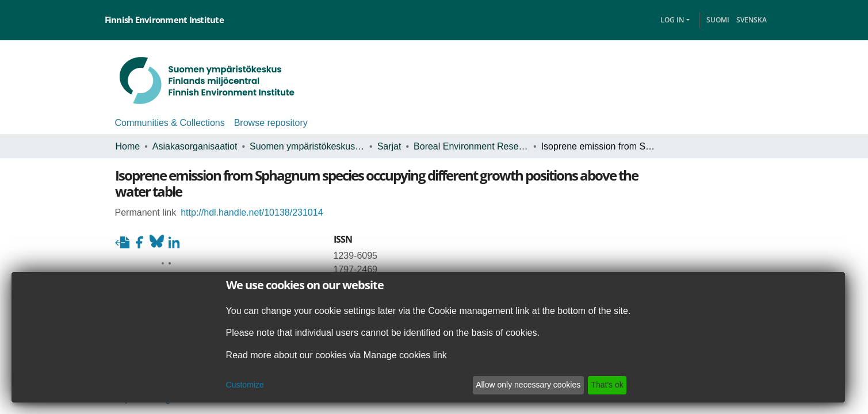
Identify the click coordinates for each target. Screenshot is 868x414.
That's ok (620, 385)
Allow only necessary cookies (537, 385)
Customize (233, 385)
